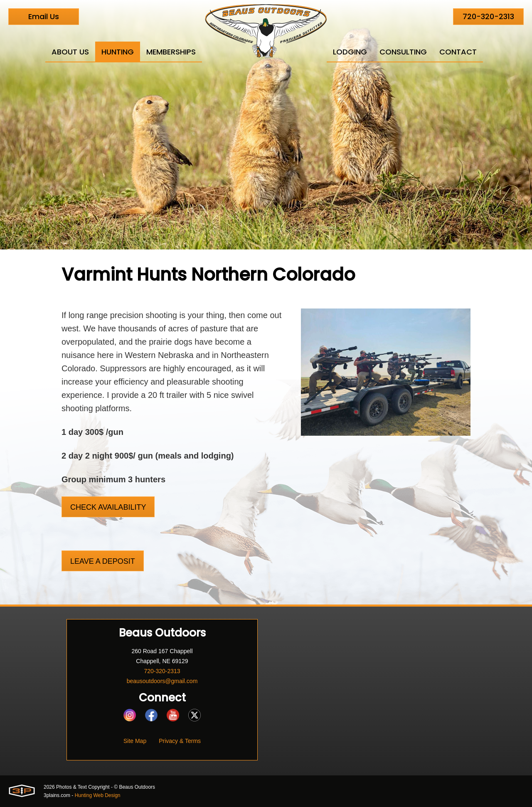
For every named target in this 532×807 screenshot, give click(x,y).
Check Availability (108, 507)
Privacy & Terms (180, 741)
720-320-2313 (488, 16)
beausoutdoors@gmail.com (162, 681)
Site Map (135, 741)
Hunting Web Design (98, 795)
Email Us (44, 16)
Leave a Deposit (103, 561)
